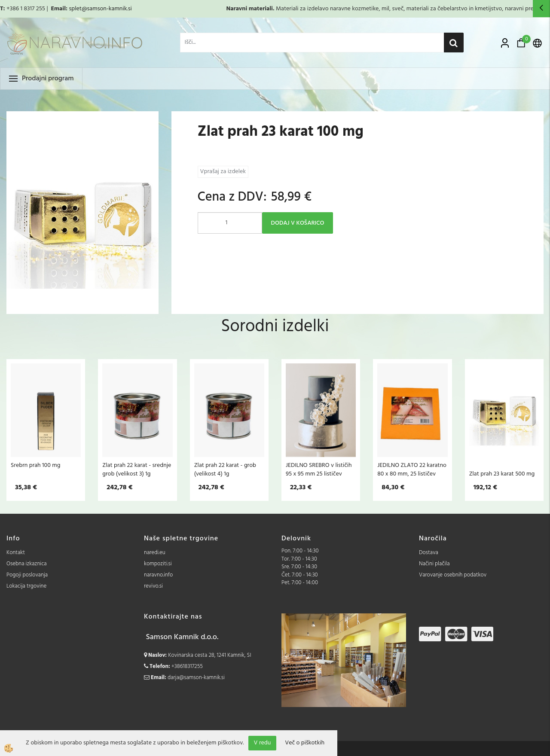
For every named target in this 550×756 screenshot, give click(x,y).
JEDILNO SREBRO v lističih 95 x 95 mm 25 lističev (319, 469)
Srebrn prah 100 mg (35, 465)
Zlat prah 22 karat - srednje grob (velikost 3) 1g (137, 469)
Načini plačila (434, 564)
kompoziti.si (158, 564)
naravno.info (158, 575)
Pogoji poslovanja (27, 575)
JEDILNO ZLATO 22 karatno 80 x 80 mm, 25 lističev (412, 469)
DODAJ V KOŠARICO (298, 223)
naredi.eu (155, 553)
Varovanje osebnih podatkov (453, 575)
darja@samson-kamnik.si (196, 678)
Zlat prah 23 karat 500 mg (502, 474)
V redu (263, 743)
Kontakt (16, 553)
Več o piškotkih (305, 743)
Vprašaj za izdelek (223, 172)
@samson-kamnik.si (107, 9)
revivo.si (153, 586)
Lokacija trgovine (26, 586)
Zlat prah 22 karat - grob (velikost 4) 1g (225, 469)
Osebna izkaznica (27, 564)
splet (75, 9)
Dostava (429, 553)
